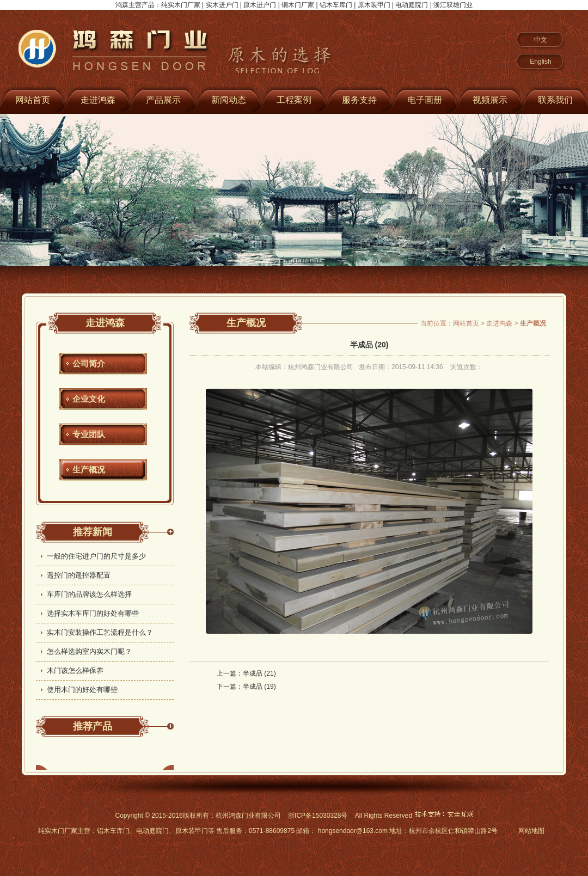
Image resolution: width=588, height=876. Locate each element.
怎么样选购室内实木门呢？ (89, 651)
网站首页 (466, 323)
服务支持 (359, 100)
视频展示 (490, 100)
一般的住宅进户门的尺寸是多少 (96, 556)
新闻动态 (229, 100)
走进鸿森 (98, 100)
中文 (541, 40)
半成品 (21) (259, 673)
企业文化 (89, 399)
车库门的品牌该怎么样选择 (89, 594)
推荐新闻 (93, 532)
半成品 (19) (259, 687)
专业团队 (89, 434)
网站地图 (531, 831)
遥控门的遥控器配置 (79, 575)
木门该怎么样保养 (75, 670)
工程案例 (294, 100)
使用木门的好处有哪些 (82, 690)
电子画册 (425, 100)
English (540, 62)
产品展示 (163, 100)
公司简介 (89, 363)
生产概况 (89, 470)
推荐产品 (93, 726)
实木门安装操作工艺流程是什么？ (100, 632)
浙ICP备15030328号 (318, 816)
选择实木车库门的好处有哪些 (93, 613)
